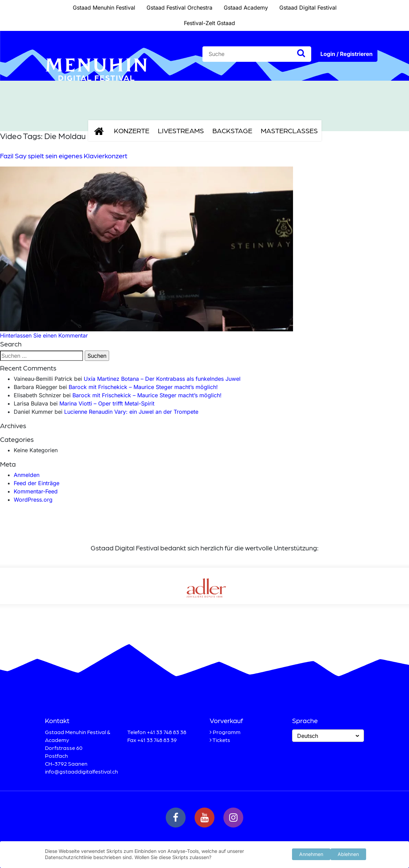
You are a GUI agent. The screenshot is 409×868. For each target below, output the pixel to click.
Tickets (221, 740)
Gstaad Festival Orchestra (179, 8)
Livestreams (181, 130)
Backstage (232, 130)
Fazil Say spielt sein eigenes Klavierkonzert (64, 156)
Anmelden (27, 475)
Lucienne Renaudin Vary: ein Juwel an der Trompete (131, 412)
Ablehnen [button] (348, 854)
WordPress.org (33, 500)
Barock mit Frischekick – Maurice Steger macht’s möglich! (143, 387)
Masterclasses (289, 130)
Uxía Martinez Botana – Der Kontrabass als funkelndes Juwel (162, 379)
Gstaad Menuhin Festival (104, 8)
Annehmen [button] (311, 854)
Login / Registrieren (347, 54)
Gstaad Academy (246, 8)
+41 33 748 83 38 (167, 732)
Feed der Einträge (37, 483)
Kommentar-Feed (36, 491)
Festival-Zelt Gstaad (209, 23)
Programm (227, 732)
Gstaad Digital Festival (308, 8)
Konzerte (132, 130)
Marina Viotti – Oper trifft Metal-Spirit (107, 403)
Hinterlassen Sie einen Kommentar (44, 335)
